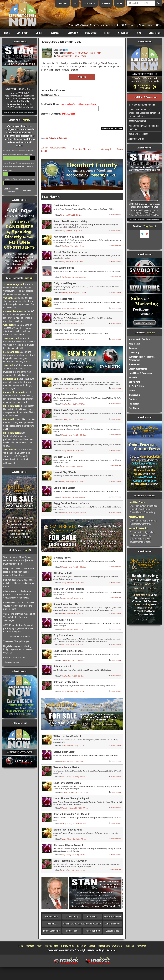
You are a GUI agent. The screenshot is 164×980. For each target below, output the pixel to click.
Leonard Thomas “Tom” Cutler (69, 332)
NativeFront (124, 33)
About (40, 947)
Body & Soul (91, 33)
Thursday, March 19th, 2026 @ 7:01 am (73, 406)
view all (26, 120)
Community (73, 33)
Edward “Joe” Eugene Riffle (68, 831)
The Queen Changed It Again (16, 641)
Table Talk (62, 3)
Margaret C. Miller (63, 458)
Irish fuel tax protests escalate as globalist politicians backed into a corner (19, 583)
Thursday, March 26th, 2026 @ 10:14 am (74, 279)
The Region (134, 404)
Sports (132, 391)
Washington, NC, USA (145, 239)
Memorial (87, 151)
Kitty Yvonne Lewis (63, 637)
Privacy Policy (68, 947)
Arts (139, 33)
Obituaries (77, 151)
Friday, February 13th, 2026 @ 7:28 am (73, 856)
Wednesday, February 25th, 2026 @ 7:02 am (75, 810)
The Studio (134, 408)
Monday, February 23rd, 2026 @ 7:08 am (74, 825)
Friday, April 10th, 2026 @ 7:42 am (72, 217)
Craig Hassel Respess (65, 285)
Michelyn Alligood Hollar (66, 427)
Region (107, 33)
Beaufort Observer (112, 918)
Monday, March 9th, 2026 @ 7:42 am (72, 631)
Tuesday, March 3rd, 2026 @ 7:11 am (73, 747)
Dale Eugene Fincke (64, 269)
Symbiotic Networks (138, 528)
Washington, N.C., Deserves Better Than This (144, 127)
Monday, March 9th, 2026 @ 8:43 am (72, 600)
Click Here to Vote (11, 189)
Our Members (52, 918)
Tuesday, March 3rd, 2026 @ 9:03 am (73, 693)
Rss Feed (130, 947)
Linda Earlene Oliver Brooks (68, 652)
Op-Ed (39, 33)
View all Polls (27, 191)
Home (7, 33)
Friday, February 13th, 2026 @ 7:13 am (73, 872)
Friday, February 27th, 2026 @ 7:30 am (73, 778)
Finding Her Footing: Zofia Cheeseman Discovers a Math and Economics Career (144, 113)
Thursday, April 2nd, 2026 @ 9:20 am (73, 248)
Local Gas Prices (137, 502)
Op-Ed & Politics (136, 386)
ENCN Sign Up (72, 918)
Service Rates (52, 947)
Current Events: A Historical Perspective (82, 925)
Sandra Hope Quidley (64, 489)
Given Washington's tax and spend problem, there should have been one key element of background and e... (18, 439)
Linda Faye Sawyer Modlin (67, 784)
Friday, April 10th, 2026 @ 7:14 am (72, 232)
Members (106, 3)
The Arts (133, 399)
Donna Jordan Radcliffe (66, 606)
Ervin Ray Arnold (62, 559)
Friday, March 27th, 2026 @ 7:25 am (72, 263)
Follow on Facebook (86, 947)
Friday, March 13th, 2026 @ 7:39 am (72, 468)
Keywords (142, 947)
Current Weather (112, 925)
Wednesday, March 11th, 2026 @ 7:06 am (74, 569)
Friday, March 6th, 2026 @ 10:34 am (72, 646)
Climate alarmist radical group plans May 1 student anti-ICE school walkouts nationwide (17, 594)
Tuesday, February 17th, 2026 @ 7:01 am (74, 841)
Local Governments (138, 369)
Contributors (89, 3)
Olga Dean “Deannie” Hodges (69, 590)
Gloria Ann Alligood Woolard (68, 847)
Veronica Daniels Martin (66, 769)
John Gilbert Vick (63, 621)
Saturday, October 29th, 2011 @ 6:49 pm (83, 53)
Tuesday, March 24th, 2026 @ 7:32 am (73, 310)
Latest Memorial (51, 198)
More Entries (80, 56)
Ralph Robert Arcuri (64, 300)
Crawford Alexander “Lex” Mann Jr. (72, 816)
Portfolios (52, 925)
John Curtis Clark (63, 668)
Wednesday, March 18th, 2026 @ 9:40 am (74, 421)
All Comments (10, 463)
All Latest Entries (11, 662)
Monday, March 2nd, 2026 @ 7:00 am (73, 763)
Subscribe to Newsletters (110, 947)
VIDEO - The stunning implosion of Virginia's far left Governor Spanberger (19, 617)
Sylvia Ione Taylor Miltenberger (70, 316)
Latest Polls (72, 932)
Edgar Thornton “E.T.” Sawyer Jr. (70, 862)
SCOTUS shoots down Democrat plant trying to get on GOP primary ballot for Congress (19, 628)
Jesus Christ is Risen (138, 134)
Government (22, 33)
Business (55, 33)
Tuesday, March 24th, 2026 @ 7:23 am (73, 325)
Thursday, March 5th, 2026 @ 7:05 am (73, 678)
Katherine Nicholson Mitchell (69, 380)
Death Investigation (137, 121)
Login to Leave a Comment (55, 140)
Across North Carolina (139, 339)
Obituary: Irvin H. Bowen (112, 151)
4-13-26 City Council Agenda (16, 636)
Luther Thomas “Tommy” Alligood (71, 800)
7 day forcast (149, 226)
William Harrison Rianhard (67, 738)
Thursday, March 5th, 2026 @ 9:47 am (73, 662)
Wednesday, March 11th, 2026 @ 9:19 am (74, 514)
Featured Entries (92, 932)
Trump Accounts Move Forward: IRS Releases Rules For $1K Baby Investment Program (18, 561)
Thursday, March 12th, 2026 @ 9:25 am (73, 499)
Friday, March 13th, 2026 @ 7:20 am (72, 483)
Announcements (65, 56)
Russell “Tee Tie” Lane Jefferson (71, 254)
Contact (30, 947)
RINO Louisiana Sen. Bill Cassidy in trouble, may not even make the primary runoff (19, 606)
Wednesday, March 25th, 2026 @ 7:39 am (74, 294)
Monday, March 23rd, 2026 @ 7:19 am (73, 341)
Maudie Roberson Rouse (66, 443)
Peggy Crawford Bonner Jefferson (71, 505)
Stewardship (155, 33)
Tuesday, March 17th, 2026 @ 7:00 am (73, 452)
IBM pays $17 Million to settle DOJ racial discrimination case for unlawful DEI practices (19, 572)
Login (120, 3)
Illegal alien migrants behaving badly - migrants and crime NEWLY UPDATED (19, 649)
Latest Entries (112, 932)
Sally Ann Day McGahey (66, 684)
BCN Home (92, 918)
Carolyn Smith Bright (64, 753)
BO (75, 3)
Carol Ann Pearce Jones (14, 658)
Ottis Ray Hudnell (63, 575)
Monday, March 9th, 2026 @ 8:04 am (72, 615)
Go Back (82, 77)
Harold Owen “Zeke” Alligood (69, 412)
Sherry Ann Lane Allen (65, 396)
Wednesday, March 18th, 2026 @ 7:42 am (74, 437)
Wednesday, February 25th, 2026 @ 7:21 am (75, 794)
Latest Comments (52, 932)
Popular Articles (136, 517)
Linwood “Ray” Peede (65, 474)
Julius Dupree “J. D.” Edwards (69, 238)
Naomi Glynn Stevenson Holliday (70, 223)
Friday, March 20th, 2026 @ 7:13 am (72, 390)
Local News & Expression (140, 373)
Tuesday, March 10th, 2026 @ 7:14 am (73, 584)
